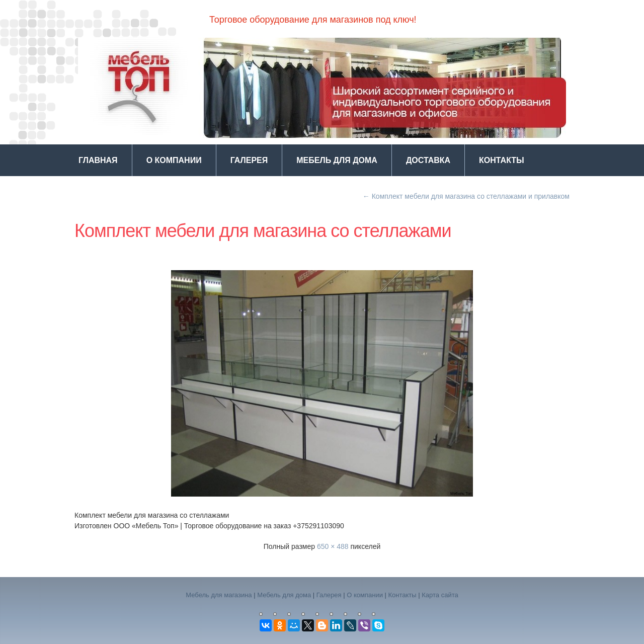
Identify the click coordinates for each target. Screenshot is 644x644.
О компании (174, 160)
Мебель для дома (337, 160)
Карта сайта (440, 595)
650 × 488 (333, 546)
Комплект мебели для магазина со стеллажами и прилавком (466, 196)
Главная (98, 160)
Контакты (502, 160)
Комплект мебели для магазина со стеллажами (263, 231)
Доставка (428, 160)
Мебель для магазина (219, 595)
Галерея (249, 160)
